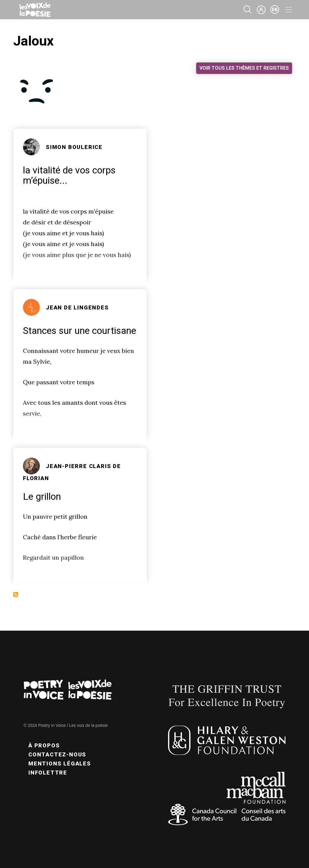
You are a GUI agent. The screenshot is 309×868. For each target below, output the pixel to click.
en (275, 10)
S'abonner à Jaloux (16, 594)
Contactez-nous (57, 754)
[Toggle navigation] (289, 10)
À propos (44, 745)
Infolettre (48, 773)
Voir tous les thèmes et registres (244, 68)
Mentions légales (60, 763)
